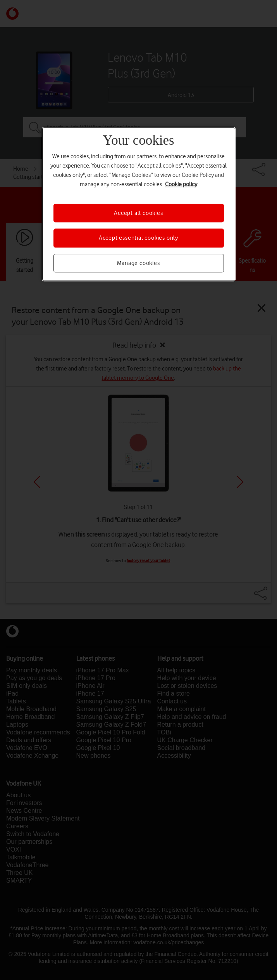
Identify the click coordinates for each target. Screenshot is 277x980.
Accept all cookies (138, 213)
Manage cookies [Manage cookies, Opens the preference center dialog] (138, 263)
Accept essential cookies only (138, 238)
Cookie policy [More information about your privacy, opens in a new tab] (181, 184)
